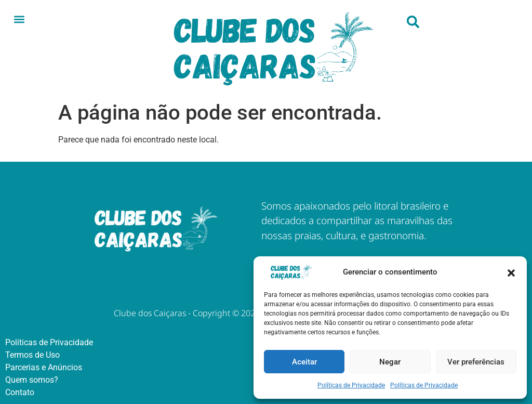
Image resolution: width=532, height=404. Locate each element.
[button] (511, 272)
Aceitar (304, 362)
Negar (390, 362)
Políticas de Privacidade (351, 385)
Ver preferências (476, 362)
